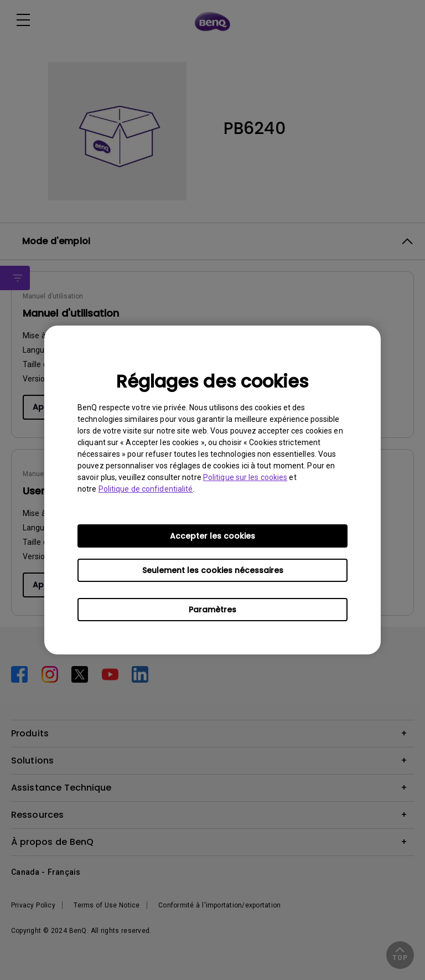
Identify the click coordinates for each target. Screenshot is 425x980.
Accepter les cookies (212, 536)
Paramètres (212, 610)
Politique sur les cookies (245, 477)
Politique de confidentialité (146, 489)
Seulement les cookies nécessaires (213, 570)
